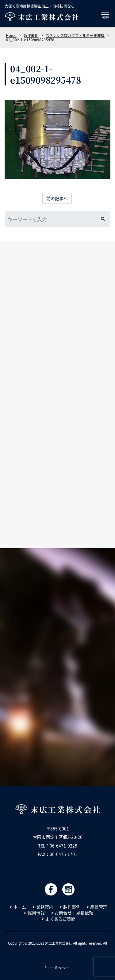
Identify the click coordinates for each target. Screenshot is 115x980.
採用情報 (36, 913)
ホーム (20, 907)
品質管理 (99, 907)
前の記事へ (57, 198)
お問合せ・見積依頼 (74, 913)
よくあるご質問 (60, 919)
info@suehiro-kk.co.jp (58, 863)
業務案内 (45, 907)
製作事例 (72, 907)
